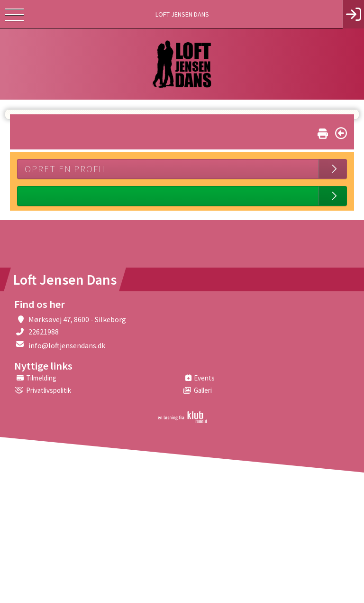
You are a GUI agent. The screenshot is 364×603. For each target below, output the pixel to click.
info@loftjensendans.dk (67, 345)
